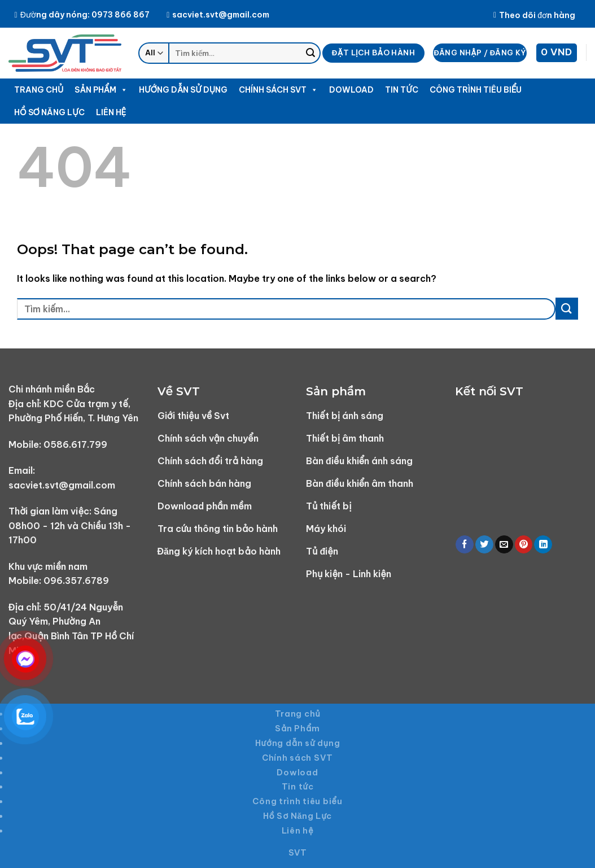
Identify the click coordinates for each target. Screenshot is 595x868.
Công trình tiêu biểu (476, 90)
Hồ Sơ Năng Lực (49, 112)
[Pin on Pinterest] (524, 545)
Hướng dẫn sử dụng (183, 90)
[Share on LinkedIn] (543, 545)
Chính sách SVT (278, 90)
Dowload (351, 90)
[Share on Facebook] (465, 545)
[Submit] (310, 53)
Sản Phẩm (101, 90)
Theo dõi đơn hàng (534, 15)
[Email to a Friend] (504, 545)
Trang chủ (39, 90)
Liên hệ (111, 112)
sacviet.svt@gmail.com (218, 15)
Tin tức (401, 90)
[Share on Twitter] (484, 545)
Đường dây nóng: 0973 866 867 (82, 15)
